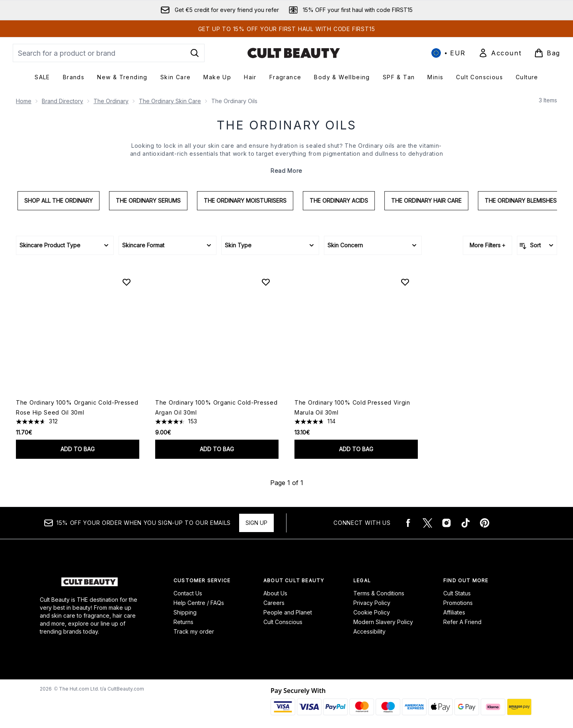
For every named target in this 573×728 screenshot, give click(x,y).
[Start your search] (109, 53)
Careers (274, 603)
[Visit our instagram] (446, 523)
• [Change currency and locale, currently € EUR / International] (448, 53)
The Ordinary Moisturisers (245, 201)
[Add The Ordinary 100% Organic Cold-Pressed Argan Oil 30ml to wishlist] (266, 282)
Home (24, 101)
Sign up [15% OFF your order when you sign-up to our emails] (256, 523)
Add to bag (78, 449)
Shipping (185, 612)
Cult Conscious (283, 622)
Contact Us (188, 593)
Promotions (458, 603)
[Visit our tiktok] (466, 523)
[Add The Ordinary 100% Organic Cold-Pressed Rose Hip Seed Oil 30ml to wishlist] (127, 282)
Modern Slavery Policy (383, 622)
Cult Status (457, 593)
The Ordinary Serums (148, 201)
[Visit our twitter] (427, 523)
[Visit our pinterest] (485, 523)
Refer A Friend (462, 622)
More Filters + (487, 245)
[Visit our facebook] (408, 523)
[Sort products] (537, 245)
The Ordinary (111, 101)
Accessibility (369, 631)
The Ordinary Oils (287, 125)
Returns (183, 622)
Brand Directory (62, 101)
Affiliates (454, 612)
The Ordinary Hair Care (426, 201)
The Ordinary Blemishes (521, 201)
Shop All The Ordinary (58, 201)
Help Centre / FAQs (199, 603)
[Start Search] (195, 53)
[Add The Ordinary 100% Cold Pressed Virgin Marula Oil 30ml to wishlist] (405, 282)
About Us (275, 593)
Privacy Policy (372, 603)
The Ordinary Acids (339, 201)
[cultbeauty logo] (294, 53)
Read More (286, 171)
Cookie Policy (372, 612)
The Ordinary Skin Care (170, 101)
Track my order (194, 631)
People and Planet (288, 612)
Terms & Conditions (379, 593)
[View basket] (547, 53)
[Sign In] (500, 53)
